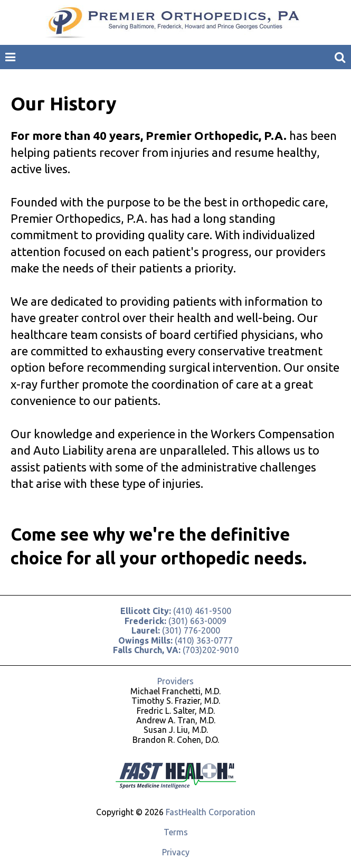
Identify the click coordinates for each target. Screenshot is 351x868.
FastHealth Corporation (211, 812)
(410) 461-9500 (176, 611)
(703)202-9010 (176, 650)
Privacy (176, 852)
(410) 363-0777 (175, 640)
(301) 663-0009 (175, 621)
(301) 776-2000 (176, 630)
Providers (175, 681)
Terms (176, 832)
